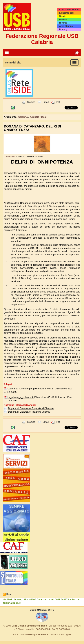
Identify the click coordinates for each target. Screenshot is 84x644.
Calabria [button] (23, 117)
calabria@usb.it (12, 603)
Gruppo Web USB (38, 635)
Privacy (63, 29)
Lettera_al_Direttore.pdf (20, 389)
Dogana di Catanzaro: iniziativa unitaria (29, 412)
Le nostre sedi (67, 13)
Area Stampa (66, 26)
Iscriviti (63, 19)
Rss (9, 594)
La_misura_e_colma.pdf (21, 397)
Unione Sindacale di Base (32, 626)
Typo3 (68, 635)
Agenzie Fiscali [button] (39, 117)
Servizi (63, 16)
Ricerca (63, 23)
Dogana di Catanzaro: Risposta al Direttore (31, 408)
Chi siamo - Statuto (69, 10)
